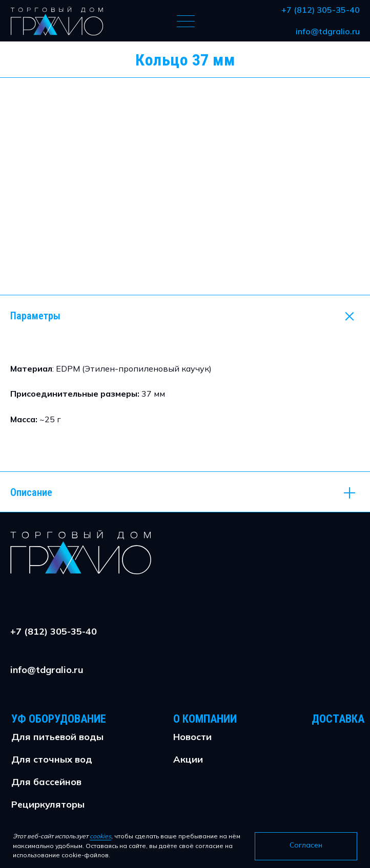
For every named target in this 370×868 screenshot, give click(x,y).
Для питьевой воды (57, 737)
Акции (188, 759)
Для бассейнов (46, 782)
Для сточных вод (52, 759)
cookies (100, 836)
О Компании (205, 719)
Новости (192, 737)
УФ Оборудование (59, 719)
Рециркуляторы (48, 804)
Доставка (338, 719)
